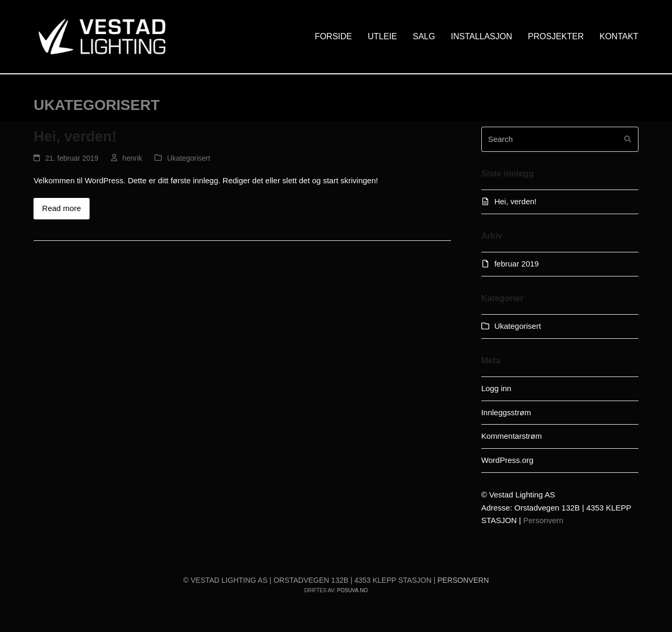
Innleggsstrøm (506, 412)
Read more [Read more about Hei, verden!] (61, 208)
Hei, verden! (75, 136)
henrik (133, 158)
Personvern (543, 520)
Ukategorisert (189, 158)
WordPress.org (508, 460)
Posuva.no (353, 590)
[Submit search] (628, 139)
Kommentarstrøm (512, 436)
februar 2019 (517, 264)
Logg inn (497, 388)
